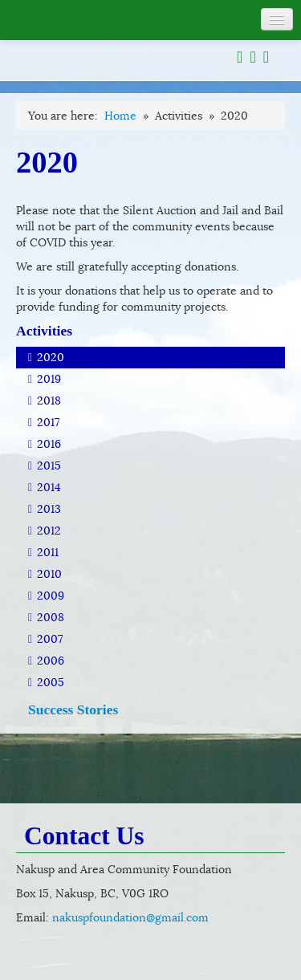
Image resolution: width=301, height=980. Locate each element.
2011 (43, 552)
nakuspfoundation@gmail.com (130, 917)
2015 (45, 466)
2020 (46, 357)
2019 (45, 379)
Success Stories (73, 710)
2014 (45, 487)
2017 (44, 422)
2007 (45, 639)
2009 (46, 596)
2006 (46, 661)
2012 (45, 531)
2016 (45, 444)
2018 (45, 401)
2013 (45, 509)
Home (120, 116)
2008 (46, 617)
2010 (45, 574)
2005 (46, 682)
